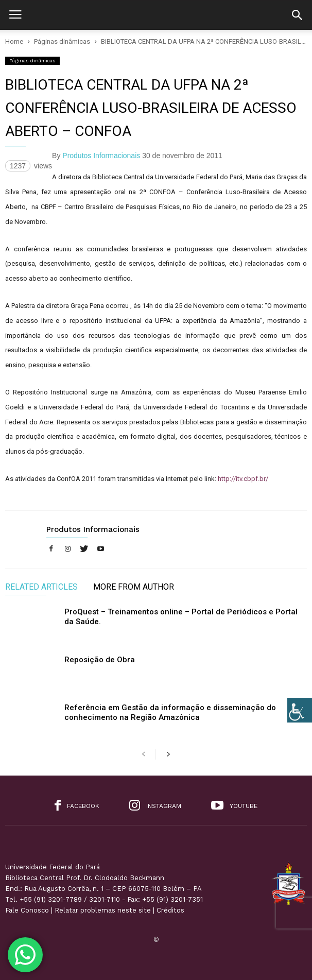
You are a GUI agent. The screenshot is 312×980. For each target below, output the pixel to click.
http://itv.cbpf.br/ (243, 479)
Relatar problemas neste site (103, 910)
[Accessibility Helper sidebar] (300, 710)
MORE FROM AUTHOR (134, 587)
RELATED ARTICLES (41, 587)
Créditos (170, 910)
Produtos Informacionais (101, 156)
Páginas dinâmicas (32, 61)
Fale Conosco (27, 910)
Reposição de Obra (100, 660)
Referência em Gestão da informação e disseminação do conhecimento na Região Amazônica (170, 712)
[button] (297, 15)
